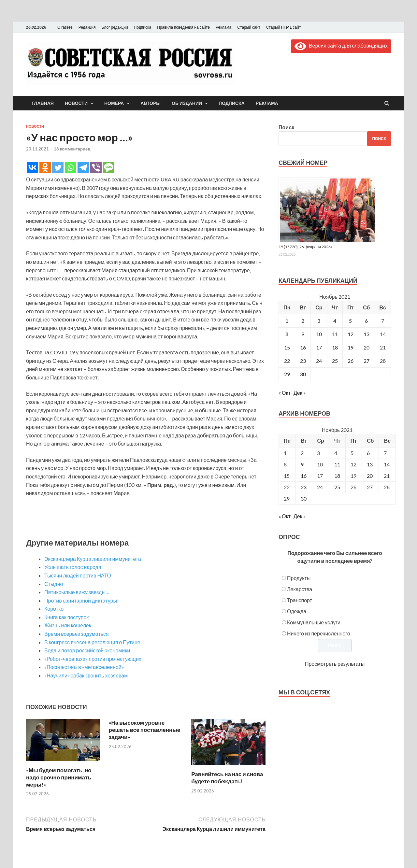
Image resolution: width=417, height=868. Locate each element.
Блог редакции (115, 27)
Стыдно (54, 584)
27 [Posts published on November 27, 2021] (370, 487)
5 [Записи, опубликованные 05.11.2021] (350, 321)
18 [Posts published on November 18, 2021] (337, 476)
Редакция (87, 27)
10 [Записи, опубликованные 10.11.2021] (319, 334)
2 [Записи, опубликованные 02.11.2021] (303, 321)
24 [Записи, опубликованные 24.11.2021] (319, 361)
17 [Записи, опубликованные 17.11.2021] (319, 347)
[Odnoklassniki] (45, 168)
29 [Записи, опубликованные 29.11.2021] (287, 374)
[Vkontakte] (32, 168)
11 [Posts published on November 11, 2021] (337, 464)
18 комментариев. (72, 149)
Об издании (187, 103)
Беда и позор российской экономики (87, 650)
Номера (114, 103)
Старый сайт (249, 27)
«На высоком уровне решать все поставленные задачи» (145, 730)
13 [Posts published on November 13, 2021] (370, 464)
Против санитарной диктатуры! (81, 600)
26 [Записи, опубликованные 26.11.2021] (351, 361)
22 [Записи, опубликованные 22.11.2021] (287, 361)
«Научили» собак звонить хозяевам (86, 675)
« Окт (285, 393)
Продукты (299, 578)
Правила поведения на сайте (183, 27)
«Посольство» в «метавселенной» (84, 667)
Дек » (300, 393)
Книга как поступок (66, 617)
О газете (65, 27)
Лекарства (300, 589)
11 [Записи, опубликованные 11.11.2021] (335, 334)
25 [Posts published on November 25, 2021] (337, 487)
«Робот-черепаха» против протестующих (93, 659)
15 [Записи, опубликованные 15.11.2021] (287, 347)
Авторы (151, 103)
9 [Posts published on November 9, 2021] (302, 464)
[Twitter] (58, 168)
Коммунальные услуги (314, 622)
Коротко (54, 609)
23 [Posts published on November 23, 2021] (304, 487)
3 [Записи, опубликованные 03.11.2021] (319, 321)
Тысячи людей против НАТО (78, 575)
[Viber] (96, 168)
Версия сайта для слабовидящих (341, 45)
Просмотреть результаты (335, 664)
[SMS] (109, 168)
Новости (76, 103)
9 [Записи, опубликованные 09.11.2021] (303, 334)
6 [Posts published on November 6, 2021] (368, 453)
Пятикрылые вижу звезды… (77, 592)
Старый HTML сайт (284, 27)
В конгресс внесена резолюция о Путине (92, 642)
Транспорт (300, 600)
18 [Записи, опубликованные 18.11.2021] (335, 347)
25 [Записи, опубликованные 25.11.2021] (335, 361)
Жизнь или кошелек (68, 625)
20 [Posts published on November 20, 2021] (370, 476)
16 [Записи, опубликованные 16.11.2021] (303, 347)
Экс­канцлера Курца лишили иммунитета (93, 559)
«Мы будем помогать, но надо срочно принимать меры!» (59, 777)
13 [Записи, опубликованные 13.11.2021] (367, 334)
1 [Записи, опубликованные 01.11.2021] (287, 321)
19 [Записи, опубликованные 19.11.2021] (351, 347)
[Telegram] (83, 168)
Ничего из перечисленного (319, 633)
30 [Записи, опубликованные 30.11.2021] (303, 374)
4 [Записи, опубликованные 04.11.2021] (335, 321)
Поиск (286, 127)
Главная (43, 103)
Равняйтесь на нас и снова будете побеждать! (227, 778)
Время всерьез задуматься (77, 634)
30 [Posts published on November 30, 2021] (304, 498)
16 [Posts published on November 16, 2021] (304, 476)
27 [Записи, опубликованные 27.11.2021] (367, 361)
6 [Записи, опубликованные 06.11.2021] (366, 321)
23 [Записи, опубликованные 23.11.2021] (303, 361)
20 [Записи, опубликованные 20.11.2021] (367, 347)
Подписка (143, 27)
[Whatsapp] (71, 168)
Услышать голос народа (73, 567)
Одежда (297, 611)
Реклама (223, 27)
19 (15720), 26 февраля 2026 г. (306, 247)
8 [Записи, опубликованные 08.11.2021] (287, 334)
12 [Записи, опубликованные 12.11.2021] (351, 334)
